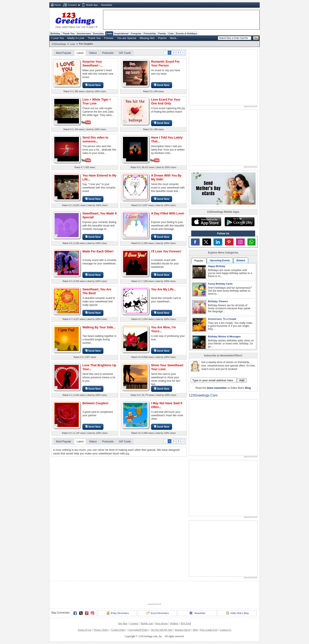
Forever (109, 38)
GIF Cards (125, 53)
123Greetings (59, 44)
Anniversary (84, 33)
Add (242, 380)
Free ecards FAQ (209, 630)
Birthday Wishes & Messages (224, 336)
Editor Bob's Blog (237, 613)
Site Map (123, 623)
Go (256, 38)
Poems (162, 38)
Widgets (174, 623)
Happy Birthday (217, 266)
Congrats (136, 33)
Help (195, 630)
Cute (171, 33)
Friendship (150, 33)
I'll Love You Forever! (166, 251)
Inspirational (121, 33)
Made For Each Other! (98, 251)
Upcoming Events (220, 260)
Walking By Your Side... (99, 327)
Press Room (162, 623)
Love (109, 33)
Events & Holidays (186, 33)
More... (174, 38)
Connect (72, 5)
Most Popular (64, 53)
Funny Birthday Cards (220, 284)
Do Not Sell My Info (162, 630)
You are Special (126, 38)
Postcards (108, 53)
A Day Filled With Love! (168, 213)
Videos (93, 53)
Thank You (68, 33)
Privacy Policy (101, 630)
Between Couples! (95, 403)
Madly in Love (76, 38)
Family (162, 33)
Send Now (93, 85)
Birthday (55, 33)
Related (241, 260)
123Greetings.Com (203, 395)
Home (58, 5)
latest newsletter (217, 388)
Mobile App (92, 5)
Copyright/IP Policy (138, 630)
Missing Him (147, 38)
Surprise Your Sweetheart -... (93, 63)
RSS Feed (186, 623)
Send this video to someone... (95, 139)
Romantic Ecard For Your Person (165, 63)
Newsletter (107, 5)
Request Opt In (183, 630)
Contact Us (226, 630)
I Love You (58, 38)
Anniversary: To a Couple (222, 319)
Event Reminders (157, 613)
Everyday (98, 33)
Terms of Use (85, 630)
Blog (248, 388)
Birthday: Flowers (218, 301)
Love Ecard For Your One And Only (166, 101)
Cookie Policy (118, 630)
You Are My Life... (164, 289)
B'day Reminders (118, 613)
